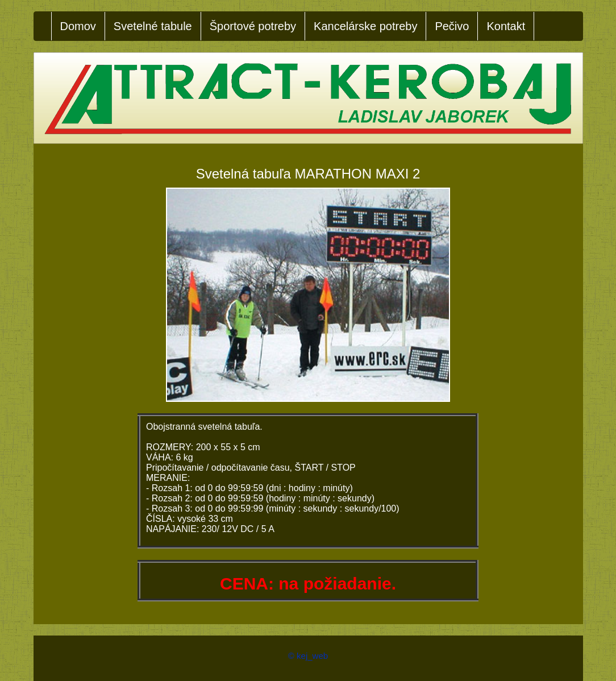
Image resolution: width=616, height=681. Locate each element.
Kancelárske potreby (365, 26)
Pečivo (452, 26)
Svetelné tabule (153, 26)
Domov (78, 26)
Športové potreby (253, 26)
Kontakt (506, 26)
